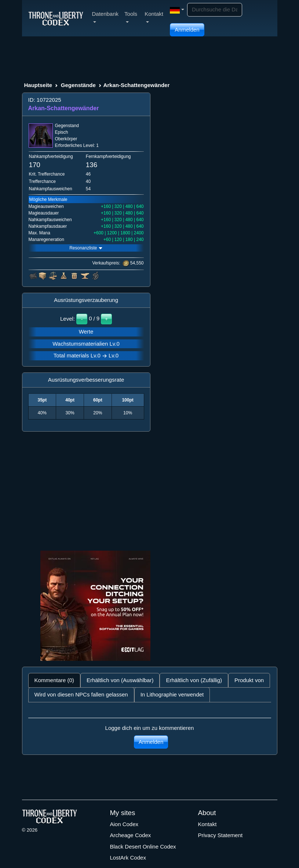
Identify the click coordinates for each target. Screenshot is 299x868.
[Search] (215, 10)
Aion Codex (124, 824)
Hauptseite (38, 85)
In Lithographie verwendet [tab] (172, 694)
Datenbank (105, 17)
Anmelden (187, 30)
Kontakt (207, 824)
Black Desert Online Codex (143, 847)
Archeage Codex (131, 835)
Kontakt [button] (154, 17)
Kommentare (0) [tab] (54, 680)
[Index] (56, 18)
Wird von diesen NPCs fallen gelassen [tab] (81, 694)
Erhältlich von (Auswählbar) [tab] (120, 680)
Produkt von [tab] (249, 680)
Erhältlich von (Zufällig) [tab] (194, 680)
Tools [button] (131, 17)
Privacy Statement (220, 835)
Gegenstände (78, 85)
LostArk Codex (128, 858)
